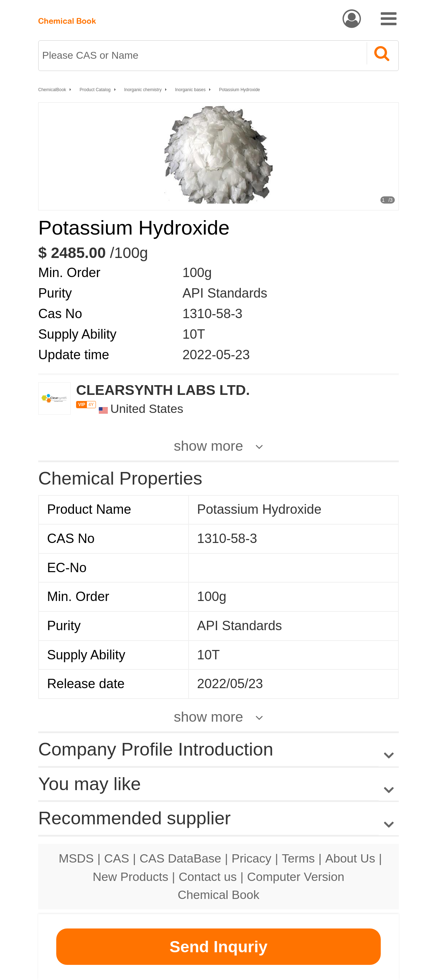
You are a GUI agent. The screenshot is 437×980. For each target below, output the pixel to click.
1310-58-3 (212, 314)
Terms (298, 858)
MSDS (76, 858)
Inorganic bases (191, 90)
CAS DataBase (180, 858)
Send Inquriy (218, 947)
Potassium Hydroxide (240, 90)
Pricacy (251, 858)
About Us (350, 858)
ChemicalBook (52, 90)
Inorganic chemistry (143, 90)
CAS (117, 858)
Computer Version (296, 877)
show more (208, 446)
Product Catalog (95, 90)
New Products (131, 877)
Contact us (208, 877)
